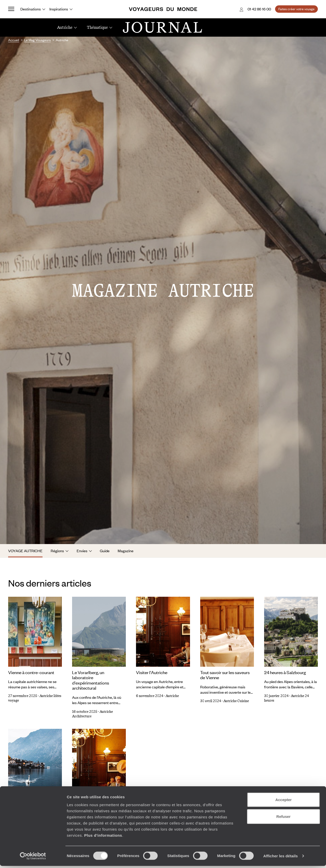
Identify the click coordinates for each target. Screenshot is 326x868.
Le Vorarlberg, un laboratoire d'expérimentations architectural (91, 680)
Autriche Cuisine (236, 701)
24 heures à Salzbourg (285, 672)
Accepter (283, 802)
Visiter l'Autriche (152, 672)
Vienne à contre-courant (31, 672)
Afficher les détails (281, 858)
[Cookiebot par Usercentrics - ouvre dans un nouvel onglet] (33, 858)
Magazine (126, 551)
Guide (105, 551)
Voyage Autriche (25, 551)
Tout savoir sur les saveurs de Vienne (225, 675)
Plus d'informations (103, 837)
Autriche (172, 696)
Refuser (283, 819)
